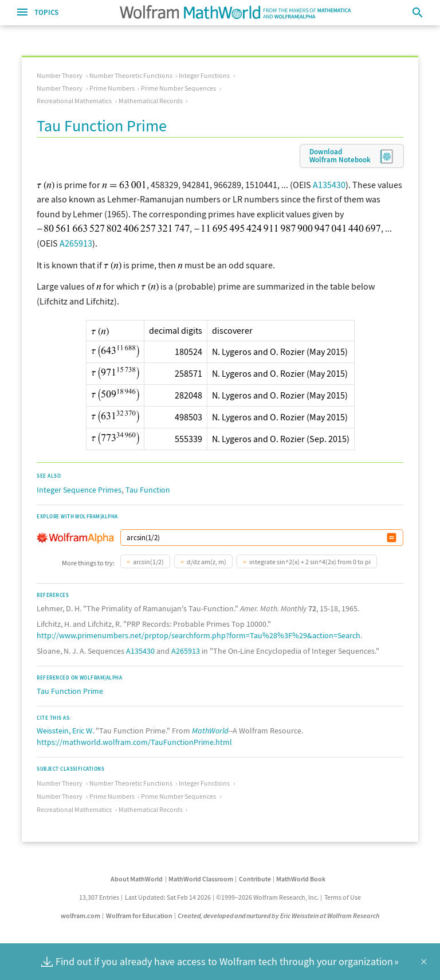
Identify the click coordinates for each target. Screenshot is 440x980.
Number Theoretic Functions (131, 75)
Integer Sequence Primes (79, 490)
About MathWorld (137, 879)
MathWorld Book (301, 879)
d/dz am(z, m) (207, 562)
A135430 (329, 185)
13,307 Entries (99, 897)
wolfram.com (80, 915)
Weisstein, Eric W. (65, 731)
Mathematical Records (151, 101)
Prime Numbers (112, 88)
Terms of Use (343, 897)
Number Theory (60, 75)
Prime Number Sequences (178, 88)
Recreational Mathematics (74, 101)
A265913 (76, 243)
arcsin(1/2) (148, 562)
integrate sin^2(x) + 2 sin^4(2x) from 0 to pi (310, 562)
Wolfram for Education (139, 915)
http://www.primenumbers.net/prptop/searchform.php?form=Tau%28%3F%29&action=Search (199, 635)
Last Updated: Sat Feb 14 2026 (168, 897)
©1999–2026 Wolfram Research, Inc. (267, 897)
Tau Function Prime (70, 691)
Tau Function (148, 490)
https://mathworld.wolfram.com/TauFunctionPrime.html (134, 742)
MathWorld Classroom (201, 879)
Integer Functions (204, 75)
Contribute (255, 879)
